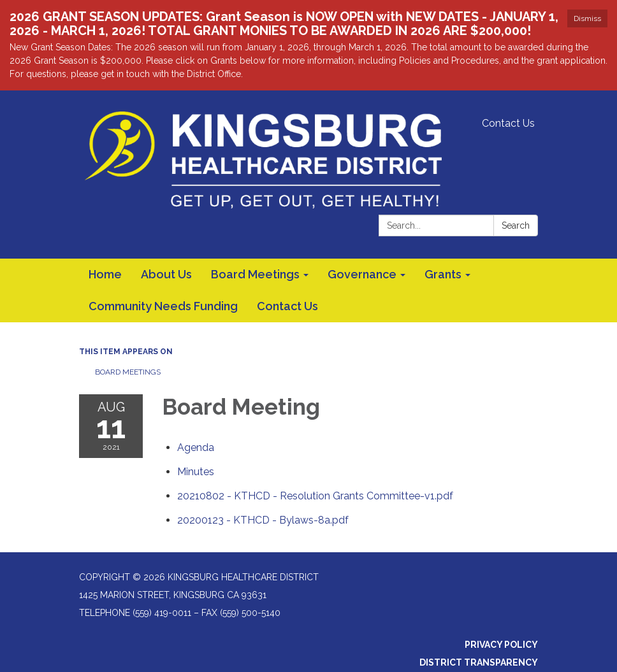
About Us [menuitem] (166, 274)
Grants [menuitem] (443, 274)
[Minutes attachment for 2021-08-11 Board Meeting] (196, 472)
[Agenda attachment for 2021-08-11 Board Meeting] (196, 447)
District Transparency (479, 662)
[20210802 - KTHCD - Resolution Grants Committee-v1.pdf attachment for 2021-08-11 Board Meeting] (315, 496)
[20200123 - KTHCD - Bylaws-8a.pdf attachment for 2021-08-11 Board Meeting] (263, 520)
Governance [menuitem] (362, 274)
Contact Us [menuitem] (287, 306)
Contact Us (508, 123)
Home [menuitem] (105, 274)
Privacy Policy (501, 645)
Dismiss (587, 18)
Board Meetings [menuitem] (255, 274)
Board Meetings (128, 372)
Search (516, 225)
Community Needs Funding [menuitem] (163, 306)
